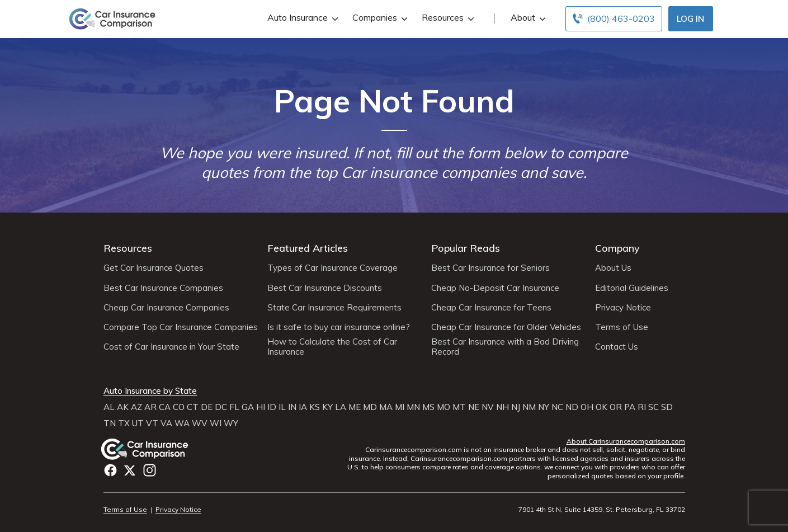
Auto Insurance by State (150, 391)
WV (200, 423)
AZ (136, 407)
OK (601, 407)
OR (616, 407)
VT (152, 423)
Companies (379, 18)
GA (248, 407)
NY (544, 407)
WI (216, 423)
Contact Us (617, 347)
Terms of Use (622, 327)
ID (272, 407)
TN (110, 423)
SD (667, 407)
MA (386, 407)
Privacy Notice (623, 308)
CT (193, 407)
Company (617, 248)
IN (292, 407)
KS (315, 407)
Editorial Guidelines (632, 288)
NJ (516, 407)
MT (459, 407)
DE (207, 407)
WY (231, 423)
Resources (447, 18)
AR (150, 407)
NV (488, 407)
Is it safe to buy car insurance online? (339, 327)
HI (261, 407)
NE (474, 407)
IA (303, 407)
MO (443, 407)
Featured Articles (308, 248)
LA (341, 407)
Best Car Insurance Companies (163, 288)
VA (166, 423)
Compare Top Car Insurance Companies (181, 327)
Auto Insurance (301, 18)
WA (182, 423)
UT (138, 423)
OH (587, 407)
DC (221, 407)
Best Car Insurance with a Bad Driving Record (505, 347)
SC (653, 407)
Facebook (110, 470)
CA (165, 407)
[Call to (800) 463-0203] (614, 19)
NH (502, 407)
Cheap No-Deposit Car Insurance (495, 288)
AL (109, 407)
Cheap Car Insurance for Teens (491, 308)
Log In (690, 19)
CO (179, 407)
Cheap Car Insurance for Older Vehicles (506, 327)
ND (572, 407)
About (527, 18)
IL (282, 407)
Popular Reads (466, 248)
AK (123, 407)
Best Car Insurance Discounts (325, 288)
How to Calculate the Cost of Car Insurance (332, 347)
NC (557, 407)
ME (355, 407)
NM (529, 407)
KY (327, 407)
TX (124, 423)
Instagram (150, 470)
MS (428, 407)
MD (370, 407)
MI (400, 407)
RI (642, 407)
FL (234, 407)
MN (413, 407)
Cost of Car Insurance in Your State (171, 347)
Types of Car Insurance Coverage (332, 268)
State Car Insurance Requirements (334, 308)
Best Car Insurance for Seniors (490, 268)
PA (630, 407)
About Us (613, 268)
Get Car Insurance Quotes (154, 268)
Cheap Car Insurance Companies (166, 308)
